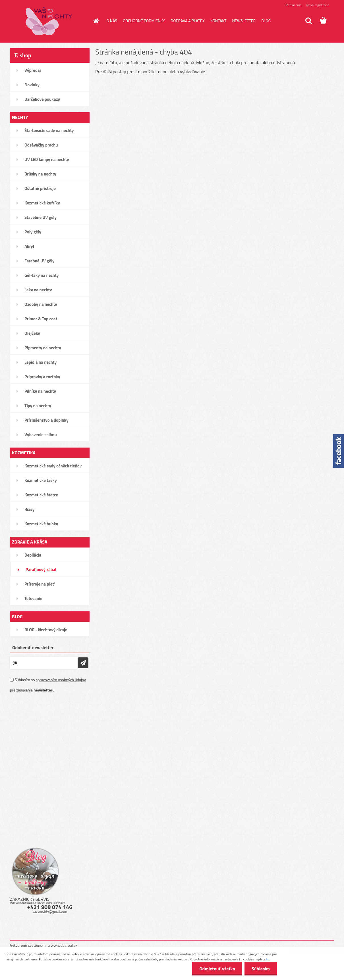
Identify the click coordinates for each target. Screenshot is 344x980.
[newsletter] (83, 663)
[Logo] (49, 21)
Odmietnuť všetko (217, 969)
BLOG (266, 21)
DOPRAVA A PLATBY (188, 21)
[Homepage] (96, 21)
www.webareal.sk (63, 945)
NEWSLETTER (244, 21)
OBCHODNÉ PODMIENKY (144, 21)
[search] (308, 21)
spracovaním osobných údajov (61, 680)
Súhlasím (261, 969)
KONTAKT (218, 21)
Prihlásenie (294, 5)
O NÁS (112, 21)
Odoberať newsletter (33, 647)
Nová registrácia (318, 5)
